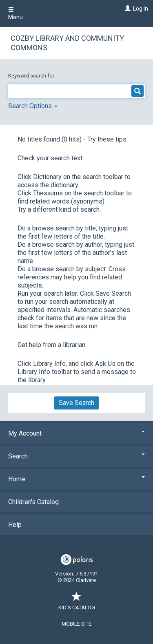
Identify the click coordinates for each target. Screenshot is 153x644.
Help (15, 525)
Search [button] (76, 456)
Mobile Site (76, 624)
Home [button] (76, 479)
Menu (16, 13)
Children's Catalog (33, 502)
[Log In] (127, 9)
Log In (141, 9)
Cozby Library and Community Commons (67, 43)
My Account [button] (76, 433)
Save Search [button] (76, 403)
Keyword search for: (32, 76)
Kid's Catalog (77, 603)
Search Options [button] (33, 106)
